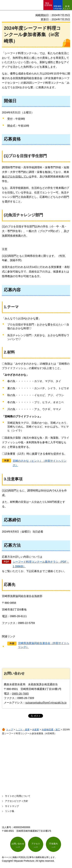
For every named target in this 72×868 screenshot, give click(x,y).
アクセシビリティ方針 (17, 801)
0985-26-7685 (20, 694)
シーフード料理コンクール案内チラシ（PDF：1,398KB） (41, 564)
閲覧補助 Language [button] (58, 7)
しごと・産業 (23, 730)
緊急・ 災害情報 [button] (48, 4)
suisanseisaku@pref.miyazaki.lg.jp (46, 703)
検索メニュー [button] (66, 7)
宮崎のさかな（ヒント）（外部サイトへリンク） (40, 463)
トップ (10, 730)
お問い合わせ (18, 844)
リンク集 (10, 811)
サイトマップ (12, 806)
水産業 (36, 730)
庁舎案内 (53, 844)
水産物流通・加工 (51, 730)
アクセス (36, 844)
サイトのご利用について (18, 796)
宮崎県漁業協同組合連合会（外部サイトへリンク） (44, 645)
